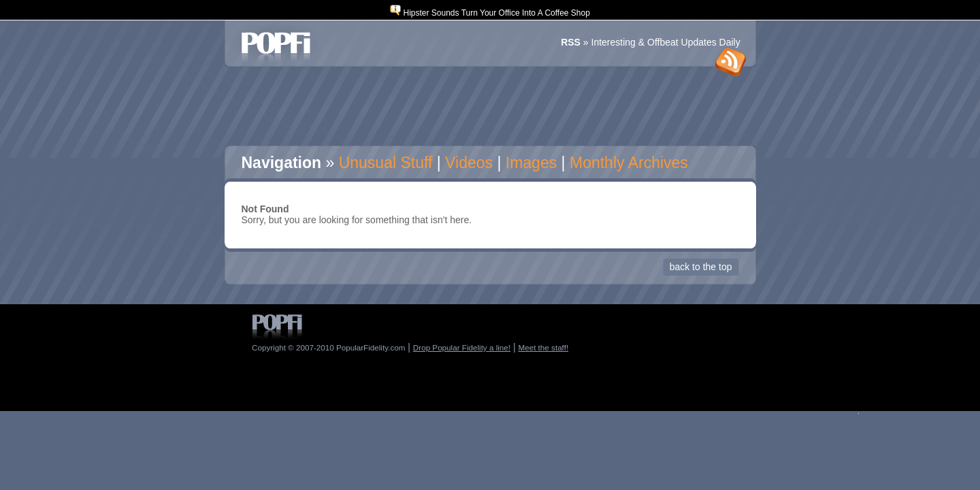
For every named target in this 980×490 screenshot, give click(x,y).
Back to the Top (701, 267)
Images (531, 163)
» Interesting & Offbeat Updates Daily (651, 42)
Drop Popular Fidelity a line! (462, 347)
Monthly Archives (629, 163)
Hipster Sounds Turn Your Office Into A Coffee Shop (496, 13)
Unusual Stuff (386, 163)
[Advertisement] (489, 107)
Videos (469, 163)
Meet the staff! (543, 347)
